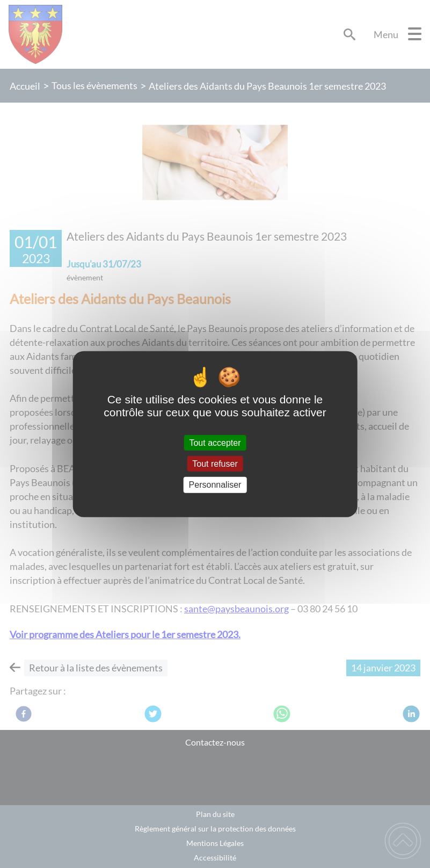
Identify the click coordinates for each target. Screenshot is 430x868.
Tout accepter (215, 443)
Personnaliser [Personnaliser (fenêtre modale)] (215, 485)
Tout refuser (215, 464)
